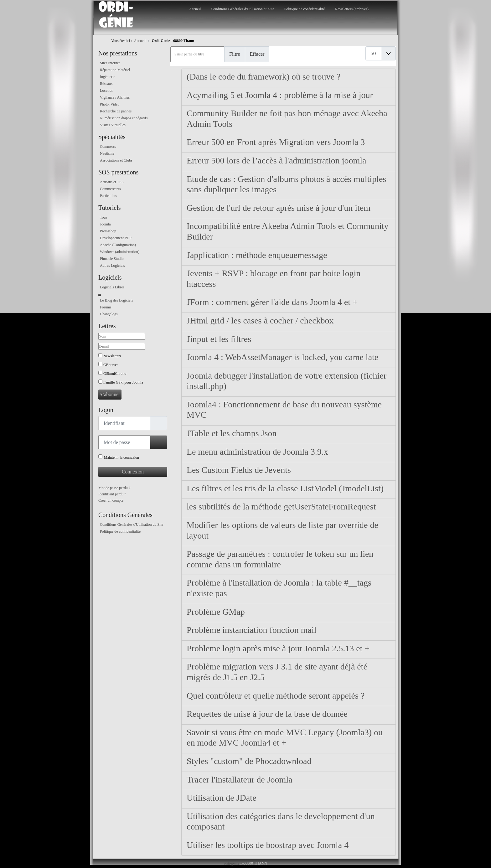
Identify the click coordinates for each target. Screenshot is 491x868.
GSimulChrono (115, 374)
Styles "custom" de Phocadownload (249, 761)
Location (107, 90)
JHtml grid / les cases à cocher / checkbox (260, 320)
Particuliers (109, 196)
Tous (103, 217)
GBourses (111, 365)
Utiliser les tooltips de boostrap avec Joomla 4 (268, 845)
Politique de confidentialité (304, 9)
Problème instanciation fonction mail (251, 630)
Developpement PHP (116, 238)
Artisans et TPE (112, 182)
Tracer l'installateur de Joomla (240, 780)
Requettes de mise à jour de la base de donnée (267, 714)
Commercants (110, 189)
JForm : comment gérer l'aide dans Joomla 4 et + (272, 302)
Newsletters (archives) (352, 9)
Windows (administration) (120, 252)
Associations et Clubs (116, 160)
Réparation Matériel (115, 70)
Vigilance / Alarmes (115, 97)
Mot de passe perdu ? (114, 488)
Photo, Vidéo (110, 104)
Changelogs (109, 314)
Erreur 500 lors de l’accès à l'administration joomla (276, 160)
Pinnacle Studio (112, 259)
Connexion (133, 472)
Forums (106, 307)
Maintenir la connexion (121, 457)
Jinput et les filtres (219, 339)
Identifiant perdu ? (112, 494)
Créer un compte (111, 500)
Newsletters (112, 356)
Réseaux (106, 84)
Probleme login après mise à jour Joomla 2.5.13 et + (278, 648)
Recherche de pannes (116, 111)
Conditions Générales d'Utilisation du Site (242, 9)
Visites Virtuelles (113, 125)
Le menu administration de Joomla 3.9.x (257, 452)
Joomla (105, 224)
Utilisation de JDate (221, 798)
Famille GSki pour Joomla (123, 382)
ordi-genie (232, 863)
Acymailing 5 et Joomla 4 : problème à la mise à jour (280, 95)
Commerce (108, 147)
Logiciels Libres (112, 287)
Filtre (235, 54)
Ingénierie (108, 77)
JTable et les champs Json (232, 433)
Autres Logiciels (112, 266)
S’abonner (110, 394)
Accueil (195, 9)
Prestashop (108, 231)
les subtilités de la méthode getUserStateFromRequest (281, 506)
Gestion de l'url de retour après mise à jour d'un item (279, 208)
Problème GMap (216, 612)
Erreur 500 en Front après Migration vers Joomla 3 (276, 142)
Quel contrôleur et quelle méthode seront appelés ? (276, 696)
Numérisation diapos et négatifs (124, 118)
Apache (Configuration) (118, 245)
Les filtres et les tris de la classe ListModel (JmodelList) (285, 488)
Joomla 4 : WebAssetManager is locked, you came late (282, 357)
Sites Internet (110, 63)
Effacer (257, 54)
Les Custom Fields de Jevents (239, 470)
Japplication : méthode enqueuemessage (257, 255)
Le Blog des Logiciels (116, 300)
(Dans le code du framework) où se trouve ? (264, 77)
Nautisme (107, 153)
